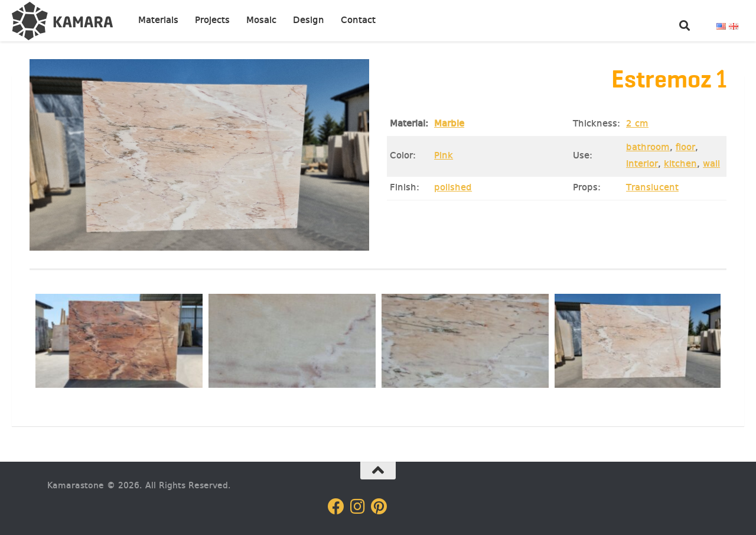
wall (711, 164)
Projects (212, 21)
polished (453, 188)
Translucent (652, 188)
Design (309, 21)
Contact (358, 21)
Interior (642, 164)
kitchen (680, 164)
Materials (158, 21)
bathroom (648, 148)
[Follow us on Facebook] (336, 507)
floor (685, 148)
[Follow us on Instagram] (357, 507)
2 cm (637, 124)
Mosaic (261, 21)
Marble (449, 124)
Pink (444, 156)
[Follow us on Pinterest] (379, 507)
